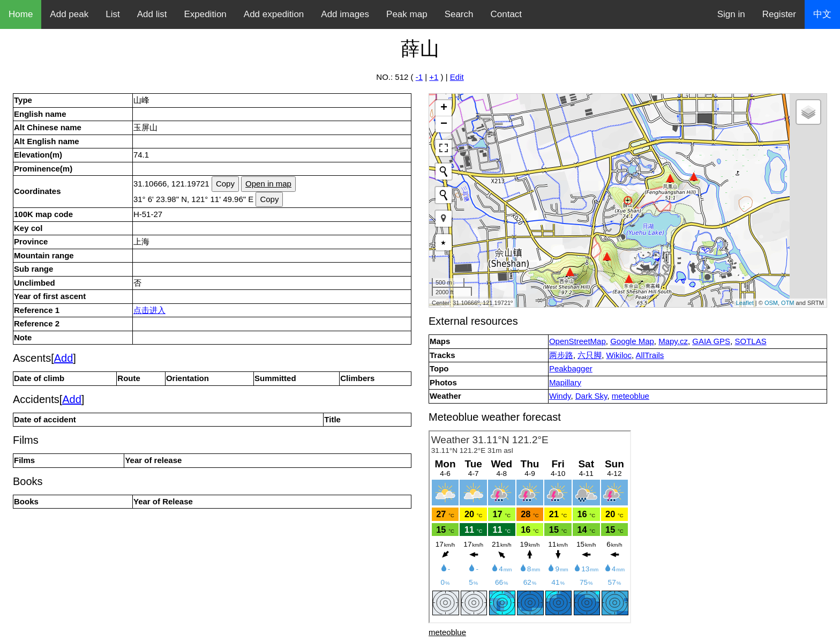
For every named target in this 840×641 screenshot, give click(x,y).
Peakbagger (571, 368)
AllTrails (650, 355)
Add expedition (274, 14)
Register (779, 14)
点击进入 (149, 310)
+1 (434, 77)
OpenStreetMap (577, 341)
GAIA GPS (711, 341)
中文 (822, 14)
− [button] (444, 124)
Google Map (632, 341)
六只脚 (590, 355)
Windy (560, 396)
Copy (225, 184)
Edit (457, 77)
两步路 (561, 355)
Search (459, 14)
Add (64, 358)
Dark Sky (591, 396)
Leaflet (745, 303)
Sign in (731, 14)
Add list (152, 14)
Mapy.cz (673, 341)
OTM (787, 303)
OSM (771, 303)
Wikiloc (619, 355)
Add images (345, 14)
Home (21, 14)
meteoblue (631, 396)
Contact (507, 14)
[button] (444, 219)
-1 (419, 77)
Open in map (268, 184)
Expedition (205, 14)
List (112, 14)
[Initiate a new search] (444, 172)
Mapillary (565, 382)
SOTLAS (750, 341)
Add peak (69, 14)
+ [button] (444, 108)
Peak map (407, 14)
